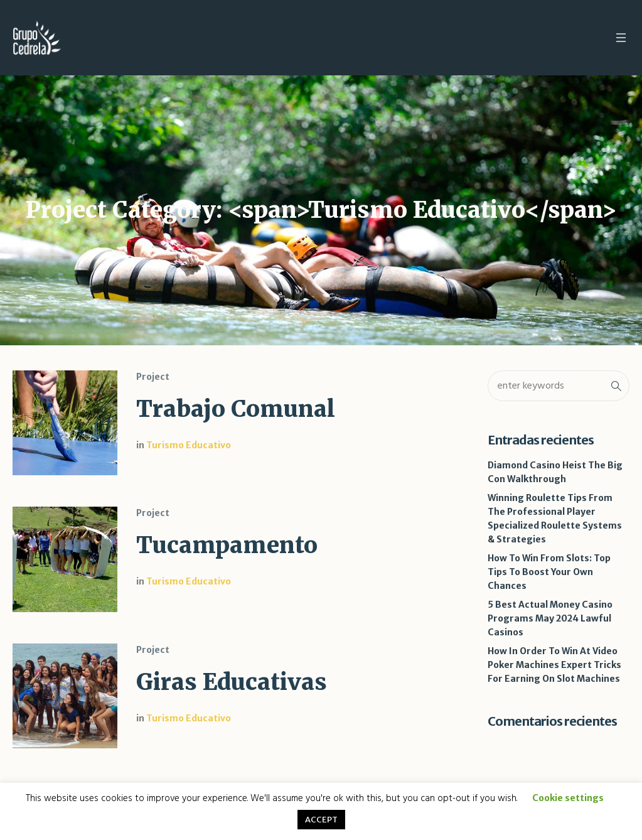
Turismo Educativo (189, 445)
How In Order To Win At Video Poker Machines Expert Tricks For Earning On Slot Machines (554, 665)
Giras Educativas (232, 682)
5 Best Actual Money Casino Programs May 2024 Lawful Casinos (550, 618)
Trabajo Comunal (236, 409)
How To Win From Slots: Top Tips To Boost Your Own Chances (549, 572)
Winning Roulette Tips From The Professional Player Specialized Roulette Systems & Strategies (555, 519)
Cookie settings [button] (568, 798)
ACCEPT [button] (321, 820)
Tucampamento (227, 545)
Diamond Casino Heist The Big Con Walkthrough (555, 472)
